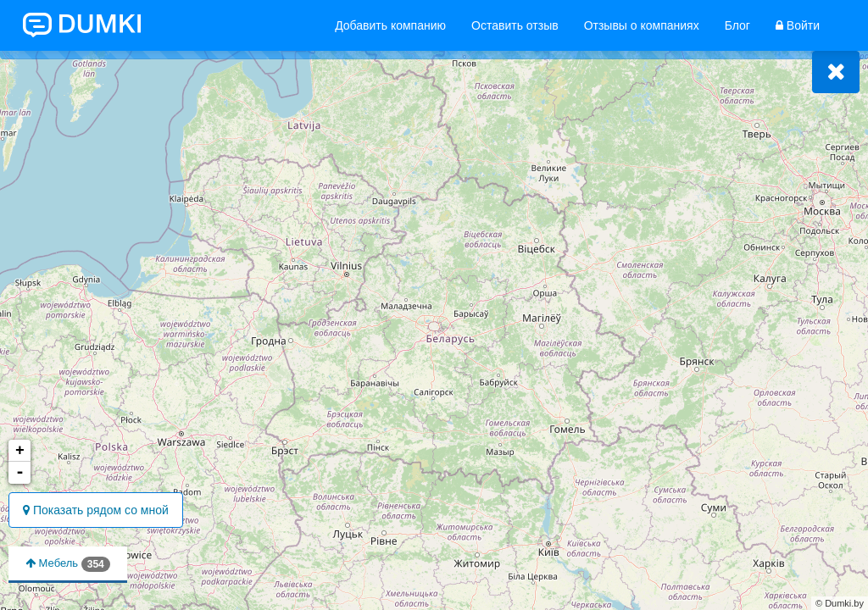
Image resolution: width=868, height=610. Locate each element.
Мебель (68, 564)
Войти (798, 25)
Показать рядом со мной (96, 510)
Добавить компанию (390, 25)
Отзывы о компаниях (642, 25)
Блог (737, 25)
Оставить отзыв (515, 25)
